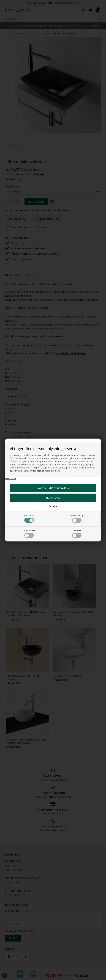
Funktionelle (29, 534)
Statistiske (77, 534)
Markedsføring (77, 518)
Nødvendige (29, 518)
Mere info (11, 478)
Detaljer (53, 506)
